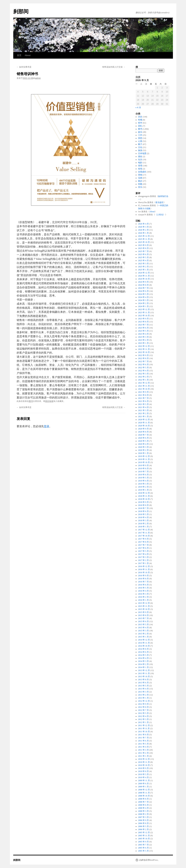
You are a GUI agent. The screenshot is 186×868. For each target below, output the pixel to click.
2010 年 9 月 (143, 768)
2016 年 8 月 (143, 579)
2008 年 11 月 (144, 793)
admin (38, 78)
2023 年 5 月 (143, 331)
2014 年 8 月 (143, 649)
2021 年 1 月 (143, 416)
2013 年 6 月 (143, 683)
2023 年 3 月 (143, 337)
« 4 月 (138, 108)
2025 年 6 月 (143, 254)
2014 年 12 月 (144, 640)
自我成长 (142, 172)
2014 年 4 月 (143, 658)
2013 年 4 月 (143, 689)
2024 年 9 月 (143, 282)
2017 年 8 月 (143, 542)
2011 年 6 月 (143, 741)
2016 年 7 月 (143, 582)
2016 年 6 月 (143, 585)
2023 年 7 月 (143, 325)
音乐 (140, 187)
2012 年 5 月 (143, 713)
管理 (140, 166)
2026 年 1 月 (143, 233)
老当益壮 (160, 202)
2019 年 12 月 (144, 456)
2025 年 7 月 (143, 251)
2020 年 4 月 (143, 444)
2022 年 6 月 (143, 364)
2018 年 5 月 (143, 514)
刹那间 (21, 11)
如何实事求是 (24, 67)
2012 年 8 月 (143, 707)
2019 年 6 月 (143, 475)
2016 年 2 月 (143, 597)
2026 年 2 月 (143, 230)
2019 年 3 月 (143, 484)
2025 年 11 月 (144, 239)
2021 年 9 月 (143, 392)
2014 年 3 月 (143, 661)
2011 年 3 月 (143, 750)
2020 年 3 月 (143, 447)
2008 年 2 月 (143, 814)
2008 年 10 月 (144, 796)
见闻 (140, 178)
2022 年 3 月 (143, 374)
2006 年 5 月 (143, 826)
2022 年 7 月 (143, 361)
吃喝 (140, 120)
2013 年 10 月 (144, 676)
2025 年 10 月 (144, 242)
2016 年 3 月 (143, 594)
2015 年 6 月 (143, 621)
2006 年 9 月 (143, 820)
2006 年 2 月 (143, 829)
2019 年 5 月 (143, 478)
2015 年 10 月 (144, 609)
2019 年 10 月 (144, 462)
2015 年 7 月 (143, 618)
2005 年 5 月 (143, 851)
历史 (140, 117)
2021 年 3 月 (143, 410)
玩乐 (140, 160)
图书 (31, 401)
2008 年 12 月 (144, 790)
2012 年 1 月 (143, 722)
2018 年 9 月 (143, 502)
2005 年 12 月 (144, 832)
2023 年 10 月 (144, 316)
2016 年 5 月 (143, 588)
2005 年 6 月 (143, 848)
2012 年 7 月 (143, 710)
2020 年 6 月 (143, 438)
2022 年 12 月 (144, 346)
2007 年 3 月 (143, 817)
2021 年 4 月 (143, 407)
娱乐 (140, 132)
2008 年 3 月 (143, 811)
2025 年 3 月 (143, 264)
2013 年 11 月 (144, 673)
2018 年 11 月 (144, 496)
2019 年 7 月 (143, 472)
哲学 (140, 123)
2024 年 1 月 (143, 306)
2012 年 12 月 (144, 701)
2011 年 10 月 (144, 732)
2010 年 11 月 (144, 762)
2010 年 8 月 (143, 771)
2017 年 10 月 (144, 536)
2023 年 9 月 (143, 319)
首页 (19, 55)
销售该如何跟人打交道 (114, 67)
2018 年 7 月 (143, 508)
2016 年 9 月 (143, 576)
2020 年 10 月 (144, 426)
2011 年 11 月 (144, 728)
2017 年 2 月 (143, 560)
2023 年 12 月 (144, 309)
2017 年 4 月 (143, 554)
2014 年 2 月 (143, 664)
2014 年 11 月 (144, 643)
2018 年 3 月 (143, 520)
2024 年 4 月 (143, 297)
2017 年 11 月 (144, 533)
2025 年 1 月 (143, 270)
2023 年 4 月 (143, 334)
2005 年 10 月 (144, 839)
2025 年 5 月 (143, 257)
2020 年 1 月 (143, 453)
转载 (140, 184)
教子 (140, 144)
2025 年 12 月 (144, 236)
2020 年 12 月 (144, 420)
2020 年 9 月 (143, 429)
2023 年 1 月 (143, 343)
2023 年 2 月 (143, 340)
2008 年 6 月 (143, 805)
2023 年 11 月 (144, 313)
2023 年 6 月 (143, 328)
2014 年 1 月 (143, 667)
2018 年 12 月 (144, 493)
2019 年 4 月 (143, 481)
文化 (140, 147)
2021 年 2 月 (143, 413)
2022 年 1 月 (143, 380)
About (28, 55)
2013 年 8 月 (143, 680)
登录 (47, 426)
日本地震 (142, 153)
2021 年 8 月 (143, 395)
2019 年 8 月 (143, 468)
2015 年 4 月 (143, 628)
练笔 (140, 169)
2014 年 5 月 (143, 655)
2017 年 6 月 (143, 548)
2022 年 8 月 (143, 358)
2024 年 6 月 (143, 291)
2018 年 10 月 (144, 499)
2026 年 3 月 (143, 227)
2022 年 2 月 (143, 377)
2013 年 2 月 (143, 695)
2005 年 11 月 (144, 836)
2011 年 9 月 (143, 735)
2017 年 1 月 (143, 563)
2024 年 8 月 (143, 285)
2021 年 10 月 (144, 389)
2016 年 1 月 (143, 600)
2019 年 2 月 (143, 487)
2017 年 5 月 (143, 551)
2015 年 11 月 (144, 606)
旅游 (140, 150)
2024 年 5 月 (143, 294)
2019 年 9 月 (143, 465)
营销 (140, 175)
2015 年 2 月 (143, 634)
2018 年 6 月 (143, 511)
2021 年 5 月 (143, 404)
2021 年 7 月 (143, 398)
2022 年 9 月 (143, 355)
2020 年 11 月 (144, 423)
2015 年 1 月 (143, 637)
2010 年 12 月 (144, 759)
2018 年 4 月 (143, 517)
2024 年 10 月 (144, 279)
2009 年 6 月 (143, 784)
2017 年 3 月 (143, 557)
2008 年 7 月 (143, 802)
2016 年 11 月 (144, 569)
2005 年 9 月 (143, 842)
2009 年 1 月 (143, 787)
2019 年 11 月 (144, 459)
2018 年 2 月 (143, 524)
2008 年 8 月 (143, 799)
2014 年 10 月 (144, 646)
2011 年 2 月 (143, 753)
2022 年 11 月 (144, 349)
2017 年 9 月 (143, 539)
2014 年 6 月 (143, 652)
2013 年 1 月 (143, 698)
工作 (140, 135)
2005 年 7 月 (143, 845)
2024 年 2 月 (143, 303)
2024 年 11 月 (144, 276)
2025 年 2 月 (143, 267)
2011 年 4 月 (143, 747)
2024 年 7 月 (143, 288)
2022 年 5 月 (143, 368)
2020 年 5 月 (143, 441)
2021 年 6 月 (143, 401)
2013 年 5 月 (143, 686)
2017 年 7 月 (143, 545)
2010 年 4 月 (143, 777)
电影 (140, 163)
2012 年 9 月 (143, 704)
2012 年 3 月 (143, 719)
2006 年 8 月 (143, 823)
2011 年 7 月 (143, 738)
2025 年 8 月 (143, 248)
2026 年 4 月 (143, 224)
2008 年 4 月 (143, 808)
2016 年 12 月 (144, 566)
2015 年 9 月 (143, 612)
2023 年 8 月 (143, 322)
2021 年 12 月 (144, 383)
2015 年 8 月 (143, 615)
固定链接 (49, 401)
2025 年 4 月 (143, 261)
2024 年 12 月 (144, 273)
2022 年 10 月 (144, 352)
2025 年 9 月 (143, 245)
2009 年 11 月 (144, 780)
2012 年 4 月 (143, 716)
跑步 (140, 181)
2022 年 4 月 (143, 371)
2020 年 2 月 (143, 450)
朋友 (140, 157)
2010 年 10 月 (144, 765)
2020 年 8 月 (143, 432)
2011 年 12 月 (144, 725)
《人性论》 (160, 215)
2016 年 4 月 (143, 591)
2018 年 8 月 (143, 505)
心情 (140, 141)
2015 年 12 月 (144, 603)
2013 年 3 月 (143, 692)
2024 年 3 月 (143, 300)
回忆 (140, 126)
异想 (140, 138)
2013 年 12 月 (144, 670)
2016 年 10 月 (144, 572)
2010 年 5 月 (143, 774)
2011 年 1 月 (143, 756)
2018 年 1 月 (143, 527)
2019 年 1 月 (143, 490)
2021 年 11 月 (144, 386)
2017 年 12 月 (144, 530)
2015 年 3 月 (143, 631)
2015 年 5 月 (143, 624)
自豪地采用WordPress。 (149, 860)
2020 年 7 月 (143, 435)
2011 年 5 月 (143, 744)
